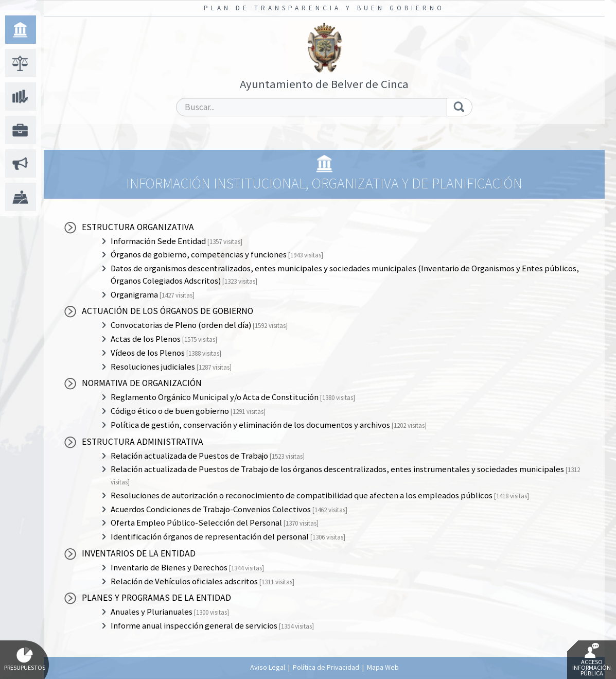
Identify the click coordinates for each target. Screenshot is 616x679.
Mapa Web (383, 667)
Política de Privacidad (326, 667)
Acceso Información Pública (592, 660)
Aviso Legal (268, 667)
